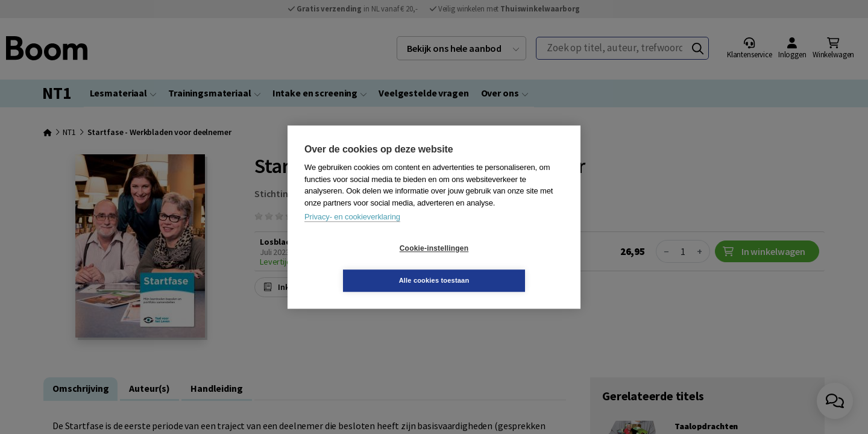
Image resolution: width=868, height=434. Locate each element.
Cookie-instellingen (362, 265)
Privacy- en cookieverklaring (352, 233)
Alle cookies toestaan (506, 264)
